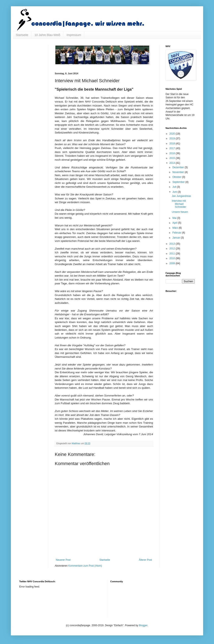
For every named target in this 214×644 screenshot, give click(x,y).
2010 (173, 258)
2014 (173, 163)
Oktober (177, 177)
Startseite (22, 35)
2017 (173, 148)
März (176, 228)
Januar (177, 238)
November (179, 172)
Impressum (74, 35)
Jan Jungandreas (181, 196)
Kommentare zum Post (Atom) (85, 566)
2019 (173, 139)
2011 (173, 254)
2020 (173, 134)
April (175, 223)
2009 (173, 263)
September (179, 182)
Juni (175, 192)
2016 (173, 153)
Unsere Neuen (180, 212)
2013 (173, 244)
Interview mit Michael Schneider (179, 204)
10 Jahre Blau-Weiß (47, 35)
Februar (177, 233)
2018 (173, 144)
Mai (175, 218)
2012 (173, 249)
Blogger (143, 625)
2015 (173, 158)
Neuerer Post (63, 560)
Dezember (179, 167)
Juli (175, 187)
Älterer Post (145, 560)
